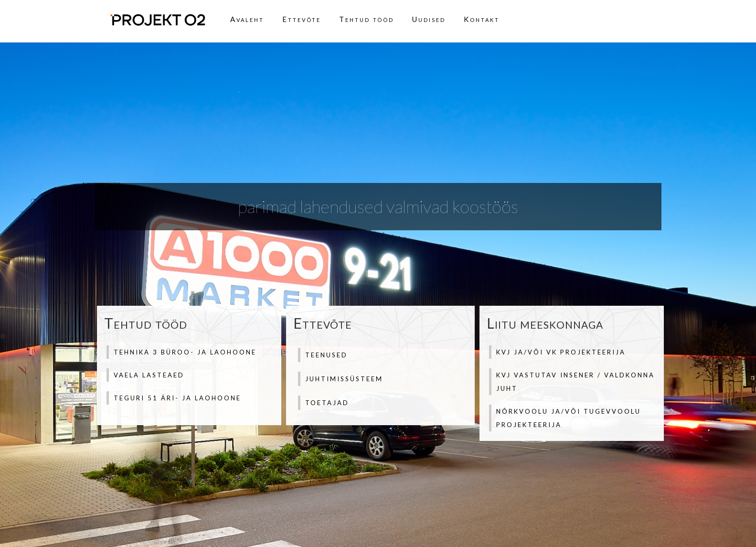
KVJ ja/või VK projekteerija (561, 352)
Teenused (326, 355)
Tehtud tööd (367, 19)
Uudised (429, 19)
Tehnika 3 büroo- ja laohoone (185, 352)
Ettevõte (302, 19)
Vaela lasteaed (149, 375)
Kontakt (482, 19)
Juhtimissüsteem (344, 379)
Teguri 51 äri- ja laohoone (177, 398)
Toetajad (327, 403)
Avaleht (247, 19)
